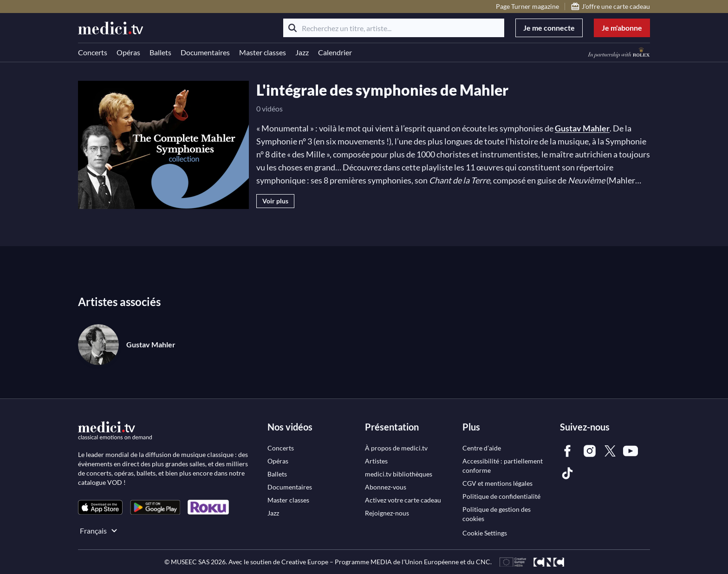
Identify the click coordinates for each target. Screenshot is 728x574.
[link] (100, 507)
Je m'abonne (622, 28)
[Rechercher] (292, 28)
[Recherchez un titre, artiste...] (394, 28)
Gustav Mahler (582, 128)
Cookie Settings (485, 533)
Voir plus (275, 201)
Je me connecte (549, 28)
